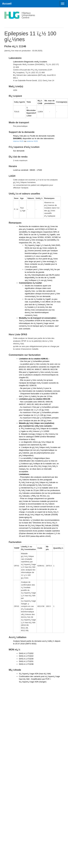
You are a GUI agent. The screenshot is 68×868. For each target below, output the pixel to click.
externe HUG (32, 141)
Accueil (7, 4)
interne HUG (18, 141)
